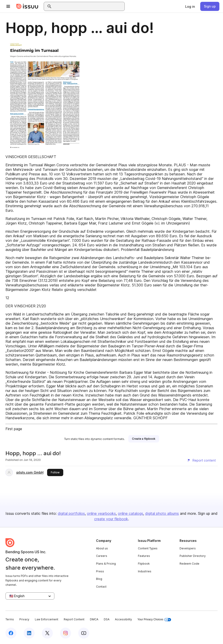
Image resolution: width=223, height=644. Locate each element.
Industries (145, 571)
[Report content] (201, 460)
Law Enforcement (47, 619)
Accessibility (123, 619)
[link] (190, 6)
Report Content (74, 619)
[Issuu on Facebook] (11, 633)
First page (14, 429)
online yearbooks (101, 513)
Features (144, 556)
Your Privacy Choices (154, 620)
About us (102, 548)
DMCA (94, 619)
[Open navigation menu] (8, 6)
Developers (188, 548)
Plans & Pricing (106, 564)
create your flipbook (111, 519)
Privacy (24, 619)
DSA (107, 619)
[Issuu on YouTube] (84, 633)
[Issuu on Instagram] (66, 633)
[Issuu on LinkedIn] (29, 633)
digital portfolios (71, 513)
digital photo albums (162, 513)
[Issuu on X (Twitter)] (47, 633)
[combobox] (88, 6)
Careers (102, 556)
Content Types (148, 548)
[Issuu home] (27, 6)
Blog (99, 579)
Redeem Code (189, 564)
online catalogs (131, 513)
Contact (101, 587)
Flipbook (144, 564)
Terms (10, 619)
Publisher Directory (193, 556)
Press (100, 571)
